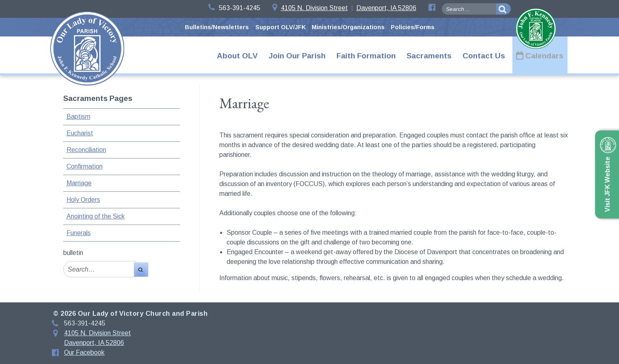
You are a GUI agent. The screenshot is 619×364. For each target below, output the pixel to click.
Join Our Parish (297, 56)
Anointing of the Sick (96, 216)
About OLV (237, 56)
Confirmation (85, 166)
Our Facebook (84, 352)
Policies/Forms (413, 27)
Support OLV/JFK (281, 27)
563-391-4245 (234, 8)
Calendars (544, 56)
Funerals (79, 233)
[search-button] (503, 9)
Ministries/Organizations (348, 27)
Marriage (79, 183)
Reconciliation (86, 150)
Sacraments (429, 56)
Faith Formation (366, 56)
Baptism (78, 117)
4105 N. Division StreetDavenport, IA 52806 (344, 8)
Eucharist (80, 133)
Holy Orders (83, 200)
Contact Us (484, 56)
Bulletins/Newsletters (217, 27)
